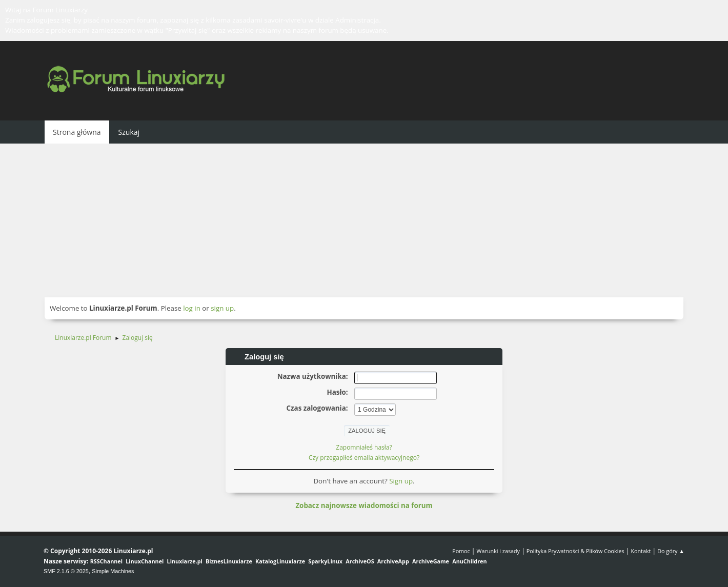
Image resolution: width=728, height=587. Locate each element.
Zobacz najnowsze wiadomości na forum (364, 505)
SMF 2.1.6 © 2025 (66, 571)
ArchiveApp (393, 561)
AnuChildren (469, 561)
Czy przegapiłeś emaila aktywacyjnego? (364, 458)
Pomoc (461, 551)
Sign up (401, 481)
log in (192, 308)
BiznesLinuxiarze (229, 561)
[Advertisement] (364, 220)
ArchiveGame (431, 561)
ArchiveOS (360, 561)
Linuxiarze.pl (185, 561)
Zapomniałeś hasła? (364, 447)
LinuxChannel (145, 561)
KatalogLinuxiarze (280, 561)
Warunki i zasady (498, 551)
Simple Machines (113, 571)
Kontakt (641, 551)
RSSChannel (106, 561)
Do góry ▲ (671, 551)
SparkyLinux (325, 561)
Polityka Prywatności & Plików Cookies (575, 551)
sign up (222, 308)
